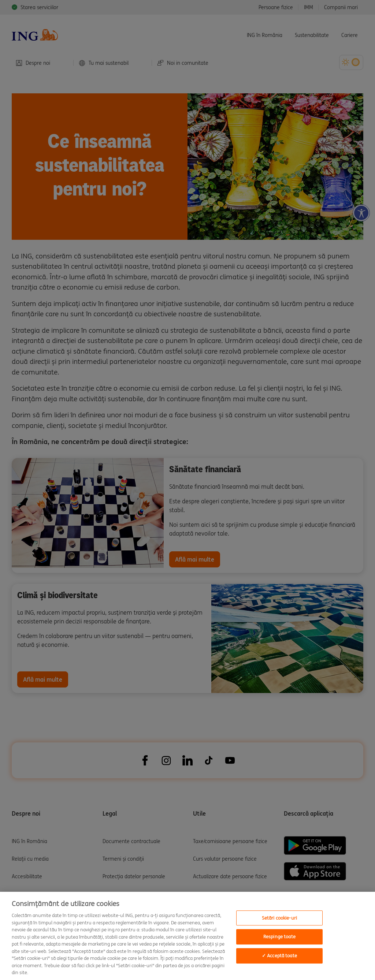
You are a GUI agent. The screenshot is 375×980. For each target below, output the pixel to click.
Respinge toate (279, 937)
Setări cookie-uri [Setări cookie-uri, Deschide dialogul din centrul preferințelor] (279, 918)
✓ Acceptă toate (279, 956)
